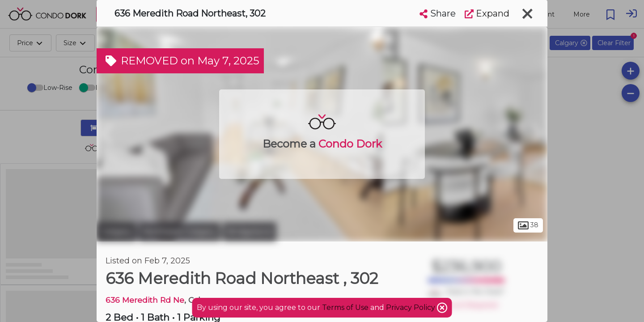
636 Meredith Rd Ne (145, 300)
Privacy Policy (411, 307)
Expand (487, 13)
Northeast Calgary (180, 232)
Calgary (117, 232)
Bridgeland (250, 232)
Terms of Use (345, 307)
